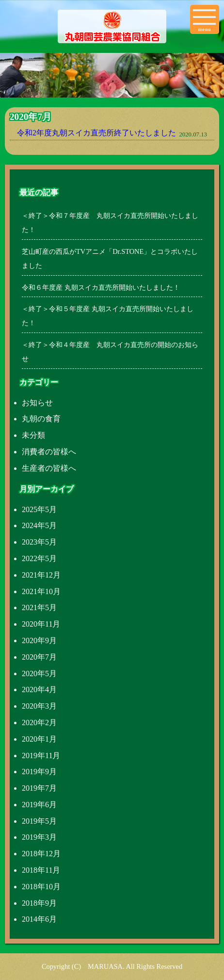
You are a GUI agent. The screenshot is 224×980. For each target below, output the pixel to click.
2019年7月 (39, 788)
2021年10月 (41, 591)
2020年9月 (39, 640)
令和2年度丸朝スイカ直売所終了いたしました (96, 133)
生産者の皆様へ (49, 468)
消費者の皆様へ (49, 452)
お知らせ (37, 403)
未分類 (33, 435)
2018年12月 (41, 854)
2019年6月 (39, 805)
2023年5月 (39, 542)
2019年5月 (39, 821)
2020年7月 (39, 657)
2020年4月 (39, 689)
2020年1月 (39, 739)
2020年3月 (39, 706)
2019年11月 (41, 756)
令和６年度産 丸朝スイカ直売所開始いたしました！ (101, 287)
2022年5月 (39, 558)
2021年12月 (41, 575)
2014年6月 (39, 919)
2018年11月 (41, 870)
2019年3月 (39, 837)
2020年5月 (39, 673)
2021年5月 (39, 607)
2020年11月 (41, 624)
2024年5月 (39, 525)
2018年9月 (39, 903)
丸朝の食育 (41, 419)
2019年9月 (39, 772)
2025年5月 (39, 509)
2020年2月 (39, 723)
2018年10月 (41, 887)
